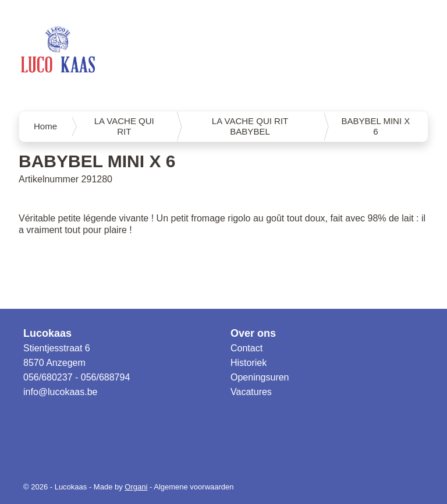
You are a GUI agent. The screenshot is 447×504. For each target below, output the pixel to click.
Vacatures (251, 392)
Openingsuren (260, 377)
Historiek (249, 363)
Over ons (253, 333)
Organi (136, 487)
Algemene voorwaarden (194, 487)
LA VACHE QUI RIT (124, 126)
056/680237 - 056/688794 (77, 377)
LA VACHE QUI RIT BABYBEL (250, 126)
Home (45, 126)
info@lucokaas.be (60, 392)
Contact (246, 348)
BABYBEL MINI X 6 (375, 126)
